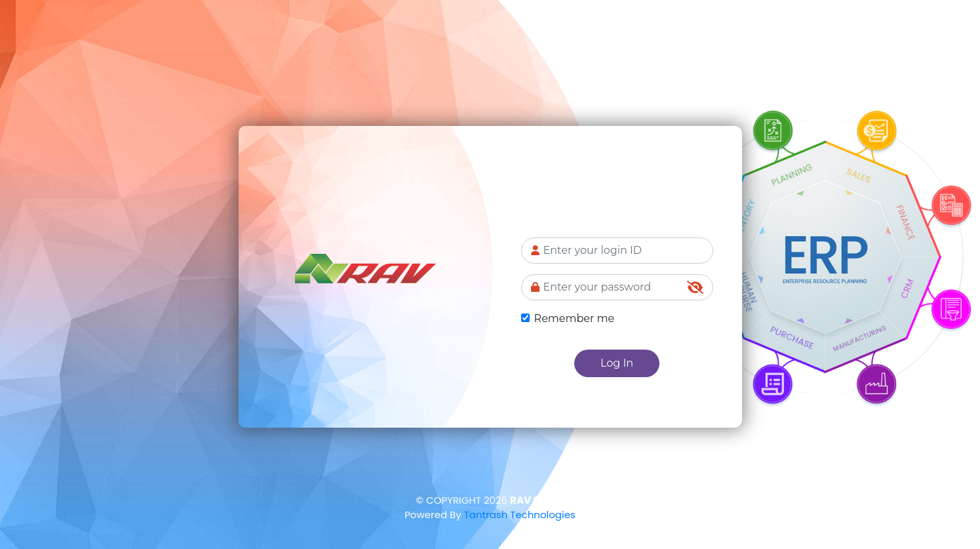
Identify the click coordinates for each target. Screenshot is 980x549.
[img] (695, 287)
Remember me (575, 318)
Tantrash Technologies (520, 515)
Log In (617, 363)
